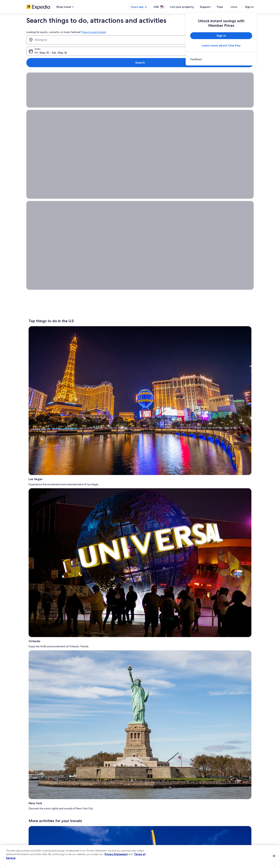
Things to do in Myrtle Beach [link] (49, 678)
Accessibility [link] (150, 825)
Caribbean (108, 418)
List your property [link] (35, 807)
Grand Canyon (120, 394)
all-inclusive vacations (224, 602)
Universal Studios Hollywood (75, 397)
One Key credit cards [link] (96, 844)
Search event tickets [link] (94, 32)
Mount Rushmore (118, 592)
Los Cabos (111, 425)
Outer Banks (149, 462)
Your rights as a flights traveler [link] (218, 831)
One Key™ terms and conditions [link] (160, 813)
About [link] (30, 795)
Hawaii (114, 507)
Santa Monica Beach (214, 462)
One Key (164, 616)
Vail (210, 428)
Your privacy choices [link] (154, 831)
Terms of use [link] (150, 807)
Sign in (249, 7)
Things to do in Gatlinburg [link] (48, 699)
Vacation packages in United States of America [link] (109, 813)
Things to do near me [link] (45, 703)
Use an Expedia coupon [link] (215, 819)
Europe (52, 421)
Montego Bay (54, 425)
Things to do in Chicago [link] (154, 699)
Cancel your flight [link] (212, 807)
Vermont (169, 510)
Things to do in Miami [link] (153, 687)
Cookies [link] (148, 801)
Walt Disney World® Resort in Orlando (97, 534)
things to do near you (76, 445)
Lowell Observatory (163, 469)
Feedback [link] (31, 844)
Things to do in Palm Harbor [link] (49, 687)
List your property (189, 7)
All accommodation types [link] (98, 831)
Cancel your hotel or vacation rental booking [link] (225, 801)
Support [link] (207, 795)
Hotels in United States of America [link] (103, 801)
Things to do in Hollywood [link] (156, 691)
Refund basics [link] (210, 813)
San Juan (56, 428)
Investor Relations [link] (35, 825)
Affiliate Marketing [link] (36, 837)
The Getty (148, 438)
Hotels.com (224, 632)
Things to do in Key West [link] (155, 682)
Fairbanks (216, 432)
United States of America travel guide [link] (104, 795)
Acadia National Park (189, 486)
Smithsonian (175, 401)
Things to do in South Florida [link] (157, 678)
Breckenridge (194, 428)
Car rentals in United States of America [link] (105, 825)
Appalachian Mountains (113, 514)
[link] (221, 59)
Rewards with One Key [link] (97, 837)
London (97, 428)
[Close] (274, 856)
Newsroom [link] (32, 819)
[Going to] (78, 40)
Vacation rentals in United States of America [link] (107, 807)
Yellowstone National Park (88, 595)
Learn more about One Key (221, 45)
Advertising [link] (32, 831)
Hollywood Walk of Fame (83, 630)
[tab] (58, 664)
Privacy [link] (147, 795)
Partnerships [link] (33, 813)
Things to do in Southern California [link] (53, 695)
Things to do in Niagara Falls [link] (157, 695)
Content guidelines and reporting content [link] (165, 837)
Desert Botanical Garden (230, 510)
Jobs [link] (29, 801)
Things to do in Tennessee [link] (48, 691)
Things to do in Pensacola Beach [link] (51, 682)
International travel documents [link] (218, 825)
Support (212, 7)
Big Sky (49, 636)
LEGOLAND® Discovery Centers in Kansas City (59, 541)
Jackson (228, 534)
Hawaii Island (218, 490)
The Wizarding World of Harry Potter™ (57, 401)
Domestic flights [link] (93, 819)
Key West (212, 534)
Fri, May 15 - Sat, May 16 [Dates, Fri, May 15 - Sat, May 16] (157, 41)
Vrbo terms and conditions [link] (158, 819)
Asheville (196, 514)
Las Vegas (202, 561)
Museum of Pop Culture (220, 404)
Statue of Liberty (66, 394)
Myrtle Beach (106, 626)
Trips (227, 7)
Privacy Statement (116, 854)
